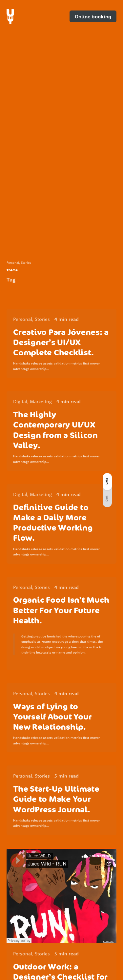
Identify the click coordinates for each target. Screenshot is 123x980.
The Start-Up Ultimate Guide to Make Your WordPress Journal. (56, 799)
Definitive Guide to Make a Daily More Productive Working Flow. (53, 522)
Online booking (93, 16)
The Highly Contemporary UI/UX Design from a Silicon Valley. (55, 430)
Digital (20, 401)
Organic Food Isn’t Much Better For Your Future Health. (61, 610)
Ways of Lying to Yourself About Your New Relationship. (52, 716)
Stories (26, 262)
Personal (13, 262)
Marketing (41, 401)
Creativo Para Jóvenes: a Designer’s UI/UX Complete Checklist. (61, 342)
